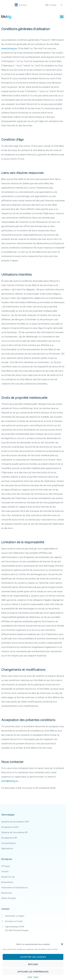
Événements (7, 882)
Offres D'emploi (9, 898)
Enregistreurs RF (9, 838)
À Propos (6, 866)
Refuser (33, 964)
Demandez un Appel (15, 916)
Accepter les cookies (33, 957)
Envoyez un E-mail (14, 921)
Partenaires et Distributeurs (15, 887)
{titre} (30, 977)
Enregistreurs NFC (10, 827)
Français (51, 5)
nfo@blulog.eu (11, 781)
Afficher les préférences (33, 972)
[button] (62, 944)
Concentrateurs (9, 843)
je (2, 781)
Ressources (7, 893)
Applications (7, 848)
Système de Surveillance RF (15, 832)
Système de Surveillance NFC (15, 822)
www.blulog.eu (9, 48)
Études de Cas (8, 877)
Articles (5, 871)
